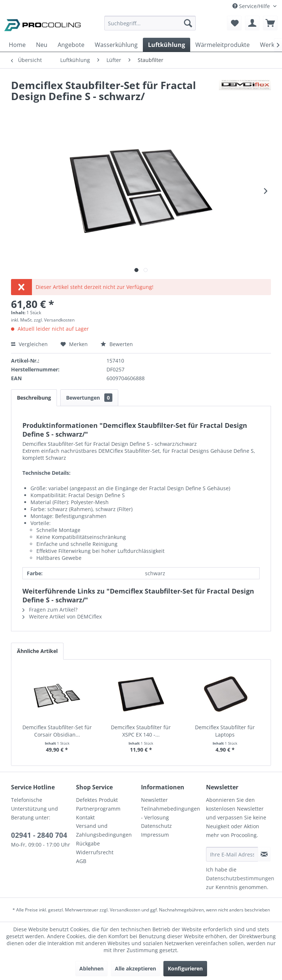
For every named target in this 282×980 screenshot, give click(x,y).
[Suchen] (188, 23)
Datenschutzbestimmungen (240, 878)
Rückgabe (88, 843)
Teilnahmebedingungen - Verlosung (171, 813)
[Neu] (42, 45)
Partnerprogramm (98, 809)
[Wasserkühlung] (116, 45)
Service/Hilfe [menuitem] (252, 6)
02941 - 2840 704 (39, 835)
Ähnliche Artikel (37, 651)
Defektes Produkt (97, 800)
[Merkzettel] (234, 23)
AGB (81, 861)
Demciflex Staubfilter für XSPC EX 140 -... (141, 731)
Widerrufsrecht (95, 852)
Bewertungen (89, 398)
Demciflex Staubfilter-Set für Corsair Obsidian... (57, 731)
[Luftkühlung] (167, 45)
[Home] (17, 45)
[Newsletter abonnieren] (264, 854)
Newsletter (154, 800)
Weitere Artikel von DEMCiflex (62, 616)
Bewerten (117, 344)
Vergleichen (29, 344)
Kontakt (85, 817)
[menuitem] (150, 27)
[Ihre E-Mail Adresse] (232, 854)
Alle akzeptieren (135, 968)
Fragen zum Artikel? (50, 610)
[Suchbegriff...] (150, 23)
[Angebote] (71, 45)
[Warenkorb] (270, 23)
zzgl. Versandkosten (54, 320)
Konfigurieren (185, 968)
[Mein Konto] (252, 23)
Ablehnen (91, 968)
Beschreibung (34, 398)
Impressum (155, 835)
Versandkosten (125, 910)
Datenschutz (156, 826)
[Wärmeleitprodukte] (223, 45)
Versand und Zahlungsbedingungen (104, 830)
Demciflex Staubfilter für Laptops (225, 731)
